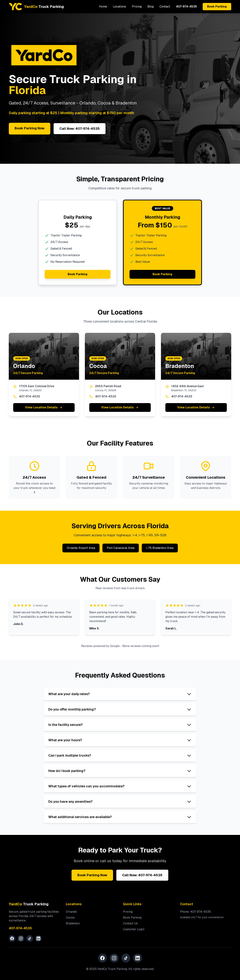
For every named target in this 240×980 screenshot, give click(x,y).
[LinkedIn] (38, 938)
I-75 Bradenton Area (160, 548)
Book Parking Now (30, 128)
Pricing (137, 6)
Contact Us (130, 923)
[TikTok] (30, 938)
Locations (119, 6)
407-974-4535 (186, 6)
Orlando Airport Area (81, 548)
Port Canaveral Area (121, 548)
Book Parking (217, 6)
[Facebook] (12, 938)
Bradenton (73, 923)
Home (103, 6)
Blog (151, 6)
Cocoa (70, 918)
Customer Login (134, 929)
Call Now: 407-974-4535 (80, 129)
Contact (165, 6)
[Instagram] (21, 938)
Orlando (71, 912)
